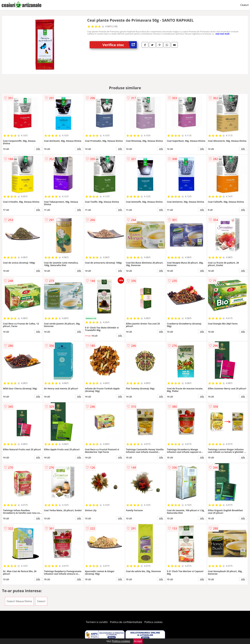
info (38, 149)
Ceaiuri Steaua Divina (19, 601)
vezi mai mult (222, 34)
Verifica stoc (120, 45)
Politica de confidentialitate (126, 622)
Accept (138, 641)
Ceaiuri (245, 5)
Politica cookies (154, 622)
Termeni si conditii (97, 622)
